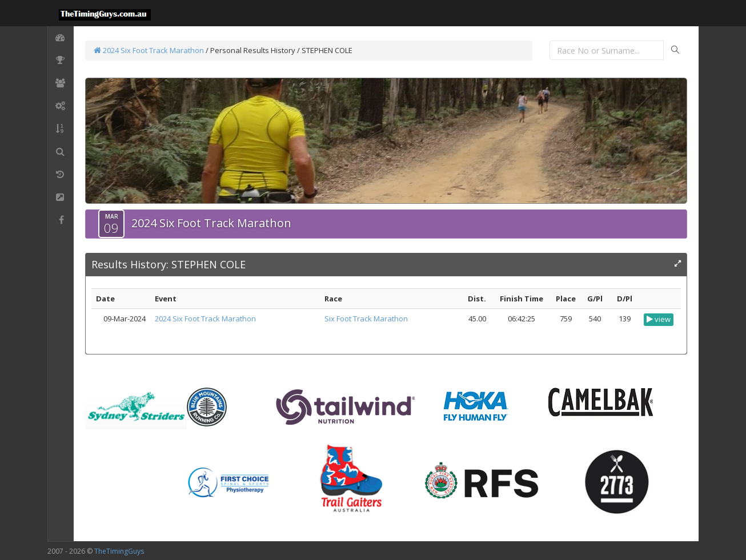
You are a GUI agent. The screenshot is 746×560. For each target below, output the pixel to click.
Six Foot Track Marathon (366, 319)
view (659, 319)
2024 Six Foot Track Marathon (149, 50)
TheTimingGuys (119, 551)
